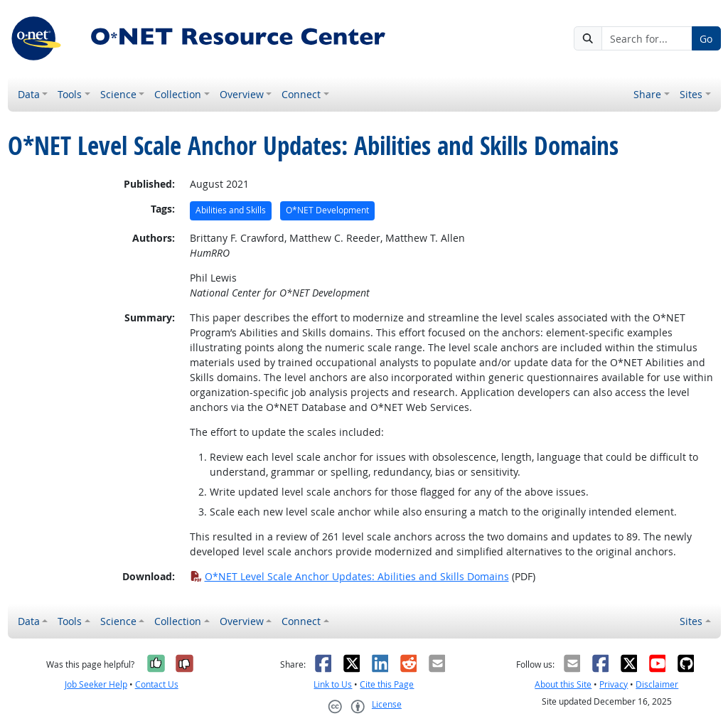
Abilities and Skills (231, 210)
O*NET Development (327, 210)
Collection (178, 94)
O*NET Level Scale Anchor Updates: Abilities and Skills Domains (349, 576)
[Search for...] (647, 38)
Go (706, 39)
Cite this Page (387, 684)
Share (647, 94)
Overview (242, 94)
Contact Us (157, 684)
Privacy (614, 684)
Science (118, 94)
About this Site (563, 684)
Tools (70, 94)
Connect (301, 94)
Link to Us (333, 684)
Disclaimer (657, 684)
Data (29, 94)
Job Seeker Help (96, 684)
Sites (691, 94)
